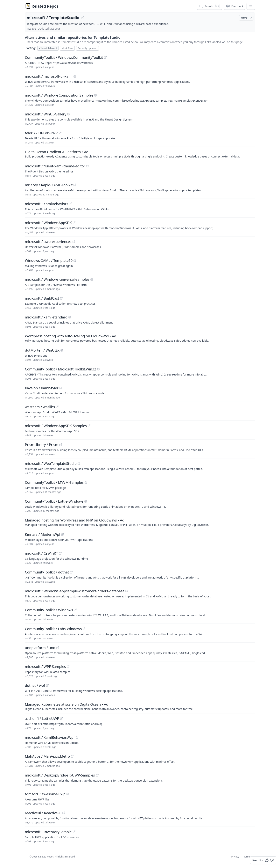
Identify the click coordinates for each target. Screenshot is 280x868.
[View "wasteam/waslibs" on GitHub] (57, 407)
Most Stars (67, 48)
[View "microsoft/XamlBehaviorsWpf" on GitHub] (77, 737)
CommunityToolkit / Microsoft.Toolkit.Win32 (61, 369)
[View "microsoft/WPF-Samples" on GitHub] (68, 667)
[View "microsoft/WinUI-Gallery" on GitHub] (69, 114)
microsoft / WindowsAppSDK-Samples (56, 426)
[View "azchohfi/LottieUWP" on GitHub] (61, 718)
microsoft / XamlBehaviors (46, 204)
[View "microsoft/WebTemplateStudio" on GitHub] (79, 463)
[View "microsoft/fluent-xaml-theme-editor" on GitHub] (87, 166)
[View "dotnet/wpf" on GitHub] (47, 685)
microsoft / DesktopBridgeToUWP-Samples (60, 775)
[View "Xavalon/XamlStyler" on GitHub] (61, 388)
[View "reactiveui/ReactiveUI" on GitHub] (64, 813)
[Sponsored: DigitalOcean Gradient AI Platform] (140, 154)
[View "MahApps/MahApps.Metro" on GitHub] (72, 756)
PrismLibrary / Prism (42, 445)
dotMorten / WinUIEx (42, 350)
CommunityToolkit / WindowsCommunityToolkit (64, 57)
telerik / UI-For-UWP (41, 133)
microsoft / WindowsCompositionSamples (59, 95)
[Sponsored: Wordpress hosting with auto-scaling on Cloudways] (140, 338)
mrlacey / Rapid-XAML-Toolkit (49, 185)
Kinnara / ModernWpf (43, 534)
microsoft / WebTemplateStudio (51, 463)
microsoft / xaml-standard (46, 317)
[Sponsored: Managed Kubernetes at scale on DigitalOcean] (140, 706)
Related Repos (45, 6)
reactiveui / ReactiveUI (43, 813)
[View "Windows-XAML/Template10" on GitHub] (75, 260)
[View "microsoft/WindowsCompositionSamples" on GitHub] (96, 95)
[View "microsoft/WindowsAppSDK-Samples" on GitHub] (89, 426)
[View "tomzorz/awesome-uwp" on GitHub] (68, 794)
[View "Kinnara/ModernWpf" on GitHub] (63, 534)
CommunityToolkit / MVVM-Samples (54, 482)
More (247, 18)
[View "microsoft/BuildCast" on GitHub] (61, 298)
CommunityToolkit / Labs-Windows (53, 629)
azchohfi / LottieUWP (42, 718)
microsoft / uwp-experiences (48, 242)
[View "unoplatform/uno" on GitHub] (58, 648)
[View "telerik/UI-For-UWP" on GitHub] (60, 133)
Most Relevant (48, 48)
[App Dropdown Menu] (251, 6)
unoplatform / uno (40, 648)
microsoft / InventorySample (48, 832)
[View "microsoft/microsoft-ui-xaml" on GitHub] (75, 76)
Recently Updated (87, 48)
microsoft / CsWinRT (41, 553)
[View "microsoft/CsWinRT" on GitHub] (60, 553)
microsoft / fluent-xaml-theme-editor (55, 166)
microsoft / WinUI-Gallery (46, 114)
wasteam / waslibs (40, 407)
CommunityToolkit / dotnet (47, 572)
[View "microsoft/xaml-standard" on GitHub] (70, 317)
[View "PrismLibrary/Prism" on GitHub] (61, 445)
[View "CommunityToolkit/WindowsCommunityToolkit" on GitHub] (105, 57)
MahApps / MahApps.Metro (47, 756)
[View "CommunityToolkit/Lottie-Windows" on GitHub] (86, 501)
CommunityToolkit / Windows (49, 610)
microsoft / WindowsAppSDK (48, 223)
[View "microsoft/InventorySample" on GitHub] (74, 832)
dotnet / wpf (35, 685)
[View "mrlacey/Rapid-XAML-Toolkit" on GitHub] (75, 185)
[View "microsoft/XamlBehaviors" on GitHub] (70, 204)
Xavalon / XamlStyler (42, 388)
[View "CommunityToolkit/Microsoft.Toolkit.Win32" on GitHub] (99, 369)
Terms (247, 857)
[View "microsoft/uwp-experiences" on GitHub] (74, 242)
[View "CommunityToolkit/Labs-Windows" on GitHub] (84, 629)
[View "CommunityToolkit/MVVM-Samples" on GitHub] (86, 482)
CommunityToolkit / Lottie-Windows (54, 501)
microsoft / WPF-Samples (45, 667)
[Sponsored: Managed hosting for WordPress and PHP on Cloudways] (140, 522)
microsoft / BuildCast (42, 298)
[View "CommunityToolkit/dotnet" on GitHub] (71, 572)
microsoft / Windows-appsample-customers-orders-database (75, 591)
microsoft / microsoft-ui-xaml (49, 76)
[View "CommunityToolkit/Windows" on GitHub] (75, 610)
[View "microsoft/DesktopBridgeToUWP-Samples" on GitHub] (97, 775)
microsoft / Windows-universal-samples (57, 279)
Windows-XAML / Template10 (49, 260)
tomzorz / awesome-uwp (45, 794)
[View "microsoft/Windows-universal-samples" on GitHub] (92, 279)
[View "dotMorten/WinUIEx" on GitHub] (62, 350)
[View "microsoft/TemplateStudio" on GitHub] (82, 18)
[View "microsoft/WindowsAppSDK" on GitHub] (74, 223)
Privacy (235, 857)
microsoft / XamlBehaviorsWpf (50, 737)
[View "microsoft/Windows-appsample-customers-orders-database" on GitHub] (127, 591)
